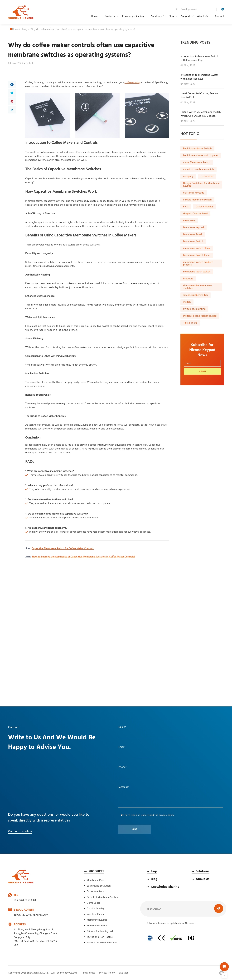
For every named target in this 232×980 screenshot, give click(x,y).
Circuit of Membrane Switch (102, 897)
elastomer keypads (194, 193)
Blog (171, 16)
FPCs (186, 207)
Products (110, 16)
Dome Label (93, 903)
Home (94, 16)
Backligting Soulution (99, 886)
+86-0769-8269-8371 (25, 900)
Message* (124, 787)
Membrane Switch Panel (197, 255)
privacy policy (167, 815)
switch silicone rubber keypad (200, 316)
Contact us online (20, 832)
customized (207, 176)
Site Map (124, 973)
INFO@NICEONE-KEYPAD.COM (31, 915)
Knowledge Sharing (133, 16)
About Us (202, 16)
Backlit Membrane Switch (197, 149)
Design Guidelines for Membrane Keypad (201, 185)
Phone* (123, 767)
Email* (122, 747)
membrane (189, 221)
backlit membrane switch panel (201, 156)
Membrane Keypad (97, 920)
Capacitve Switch (96, 892)
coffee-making (133, 83)
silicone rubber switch (196, 295)
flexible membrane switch (197, 200)
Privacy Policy (107, 973)
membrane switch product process (198, 264)
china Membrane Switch (197, 163)
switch (187, 302)
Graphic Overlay (205, 207)
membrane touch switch (197, 272)
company (188, 176)
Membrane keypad (193, 228)
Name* (122, 727)
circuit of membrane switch (198, 169)
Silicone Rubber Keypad (100, 931)
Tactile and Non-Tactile (100, 937)
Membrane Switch (193, 241)
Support (186, 16)
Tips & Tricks (190, 323)
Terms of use (88, 973)
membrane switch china (197, 248)
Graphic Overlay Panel (195, 214)
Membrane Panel (193, 235)
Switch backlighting (194, 309)
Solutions (156, 16)
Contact (219, 16)
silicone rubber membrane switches (198, 287)
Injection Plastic (96, 914)
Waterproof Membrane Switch (104, 943)
